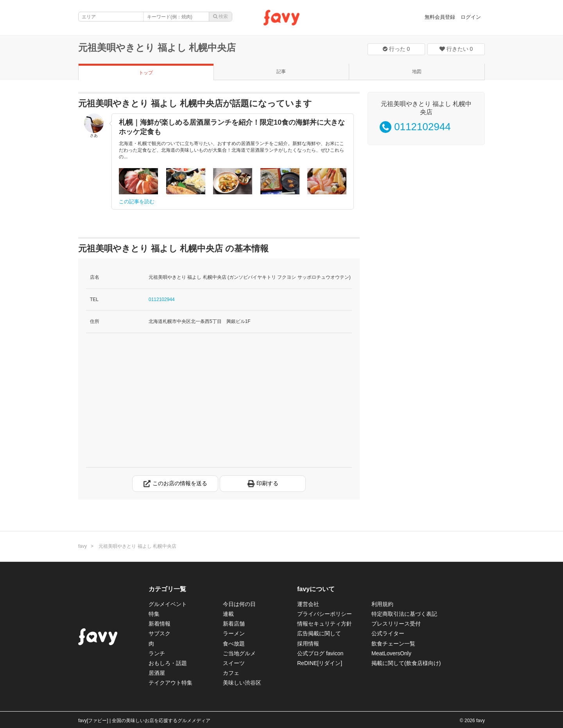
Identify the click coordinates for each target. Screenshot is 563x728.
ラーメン (234, 633)
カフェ (231, 673)
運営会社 (308, 604)
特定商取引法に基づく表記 (404, 614)
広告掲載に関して (319, 633)
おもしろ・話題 (168, 663)
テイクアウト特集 (170, 683)
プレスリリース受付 (396, 624)
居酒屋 (157, 673)
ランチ (157, 653)
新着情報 (160, 624)
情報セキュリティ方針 (325, 624)
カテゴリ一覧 (167, 589)
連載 (228, 614)
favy (82, 546)
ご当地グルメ (239, 653)
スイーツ (234, 663)
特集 (154, 614)
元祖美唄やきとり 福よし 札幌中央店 (157, 48)
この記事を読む (137, 202)
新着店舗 (234, 624)
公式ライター (388, 633)
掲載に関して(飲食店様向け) (406, 663)
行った (396, 49)
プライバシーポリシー (325, 614)
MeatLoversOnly (391, 653)
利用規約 (382, 604)
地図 (417, 72)
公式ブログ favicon (320, 653)
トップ (146, 73)
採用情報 (308, 644)
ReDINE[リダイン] (320, 663)
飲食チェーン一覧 (393, 644)
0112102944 (162, 299)
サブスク (160, 633)
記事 (281, 72)
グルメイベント (168, 604)
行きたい (456, 49)
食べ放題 (234, 644)
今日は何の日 (239, 604)
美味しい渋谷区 (242, 683)
